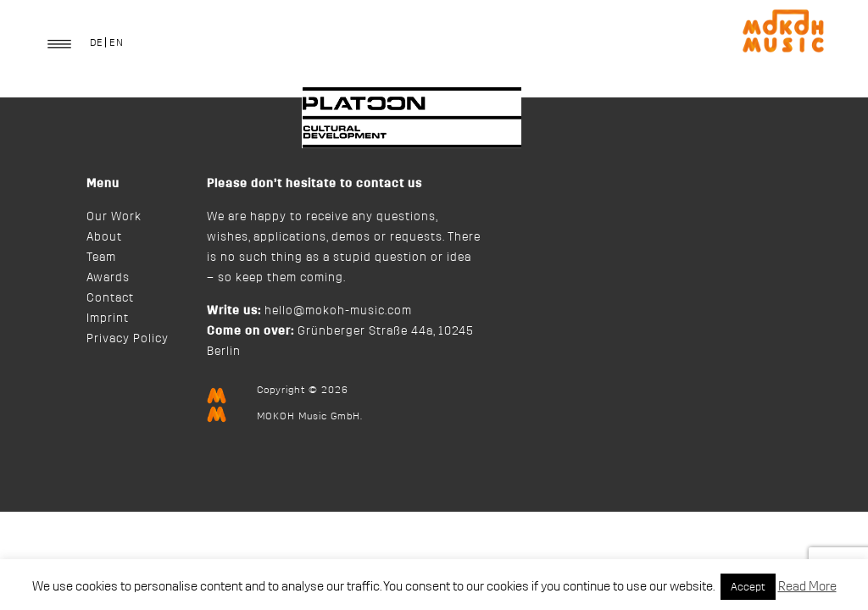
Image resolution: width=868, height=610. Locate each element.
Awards (108, 278)
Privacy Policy (128, 339)
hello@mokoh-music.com (338, 311)
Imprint (108, 319)
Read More (807, 587)
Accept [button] (748, 587)
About (104, 237)
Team (101, 258)
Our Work (114, 217)
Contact (110, 298)
